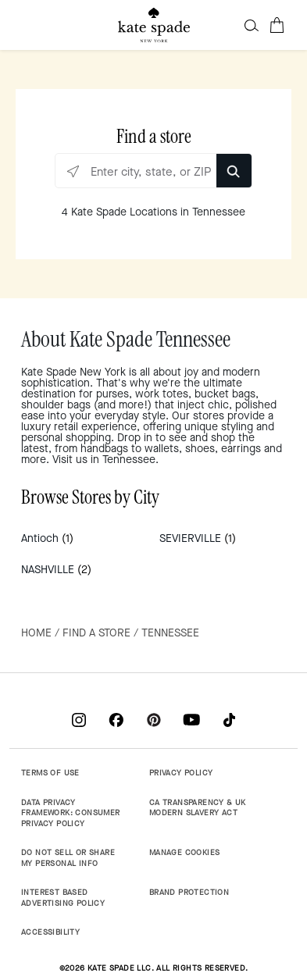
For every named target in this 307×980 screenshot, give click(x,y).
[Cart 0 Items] (277, 25)
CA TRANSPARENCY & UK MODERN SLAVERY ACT (198, 808)
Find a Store (96, 633)
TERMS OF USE (50, 773)
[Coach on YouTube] (191, 720)
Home (36, 633)
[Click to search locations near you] (73, 171)
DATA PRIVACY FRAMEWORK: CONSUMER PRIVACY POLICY (71, 813)
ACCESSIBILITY (50, 932)
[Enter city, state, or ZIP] (153, 171)
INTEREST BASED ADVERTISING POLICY (63, 898)
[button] (252, 25)
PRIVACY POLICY (181, 773)
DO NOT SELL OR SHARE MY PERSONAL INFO (68, 858)
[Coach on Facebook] (116, 720)
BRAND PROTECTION (189, 892)
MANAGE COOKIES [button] (185, 852)
